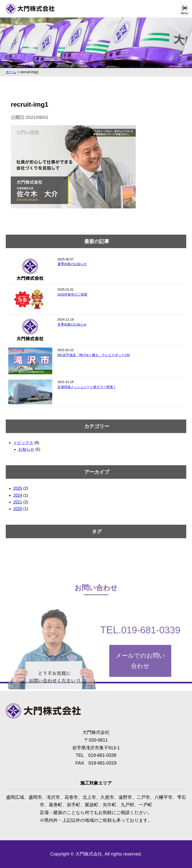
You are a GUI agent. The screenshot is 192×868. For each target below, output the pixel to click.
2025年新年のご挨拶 (72, 294)
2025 (18, 488)
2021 (18, 502)
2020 (18, 509)
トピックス (23, 443)
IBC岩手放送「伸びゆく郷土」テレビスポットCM (94, 355)
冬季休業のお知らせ (72, 324)
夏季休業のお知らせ (72, 264)
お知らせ (26, 449)
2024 (18, 495)
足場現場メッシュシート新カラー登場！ (87, 387)
